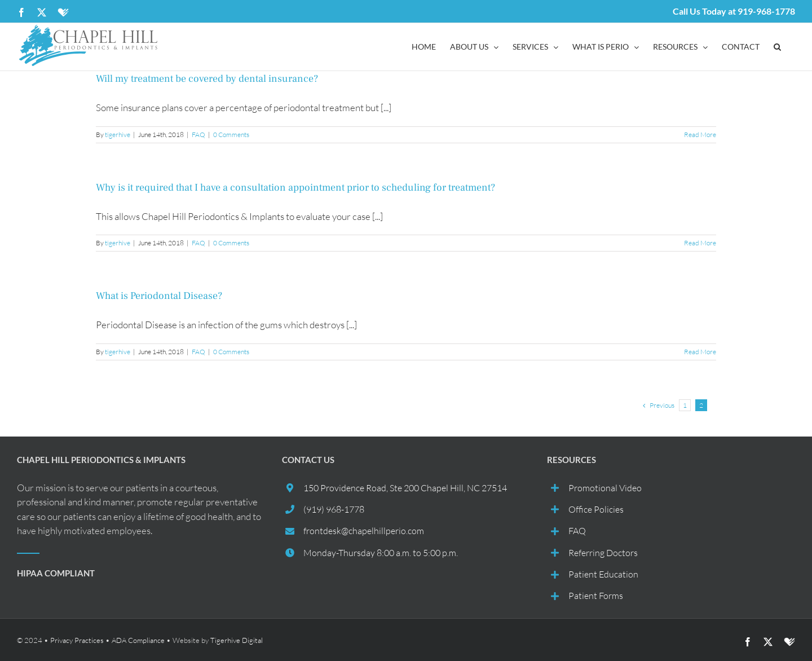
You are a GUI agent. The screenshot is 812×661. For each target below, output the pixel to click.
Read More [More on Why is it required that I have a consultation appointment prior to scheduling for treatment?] (700, 243)
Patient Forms (596, 596)
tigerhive (118, 135)
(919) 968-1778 (334, 509)
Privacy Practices (77, 640)
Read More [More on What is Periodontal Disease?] (700, 352)
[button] (777, 47)
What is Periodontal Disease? (159, 296)
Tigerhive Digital (237, 640)
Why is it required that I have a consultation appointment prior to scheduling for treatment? (295, 188)
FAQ (198, 135)
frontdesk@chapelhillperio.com (364, 531)
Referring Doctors (603, 553)
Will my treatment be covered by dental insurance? (207, 79)
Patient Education (603, 574)
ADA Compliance (138, 640)
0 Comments (231, 135)
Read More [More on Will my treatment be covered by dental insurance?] (700, 135)
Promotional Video (605, 488)
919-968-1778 (766, 11)
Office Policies (596, 509)
